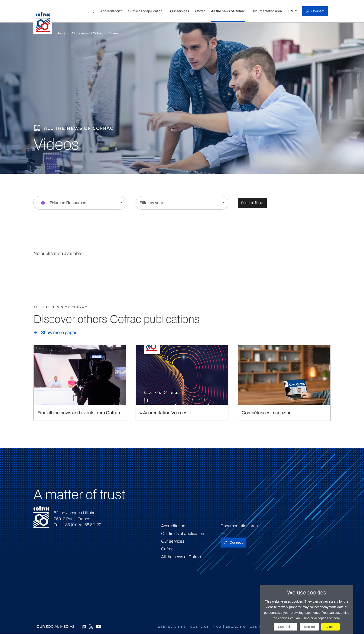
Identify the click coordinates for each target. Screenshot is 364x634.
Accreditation (173, 526)
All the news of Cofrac (87, 33)
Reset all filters (252, 203)
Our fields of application (183, 534)
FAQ (217, 627)
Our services (173, 541)
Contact (200, 627)
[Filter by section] (80, 203)
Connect (318, 11)
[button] (110, 11)
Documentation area (239, 526)
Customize (286, 627)
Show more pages (59, 332)
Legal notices (242, 627)
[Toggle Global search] (92, 11)
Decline (309, 627)
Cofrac (167, 549)
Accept (330, 627)
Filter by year (151, 203)
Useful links (172, 627)
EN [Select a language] (291, 11)
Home (61, 33)
